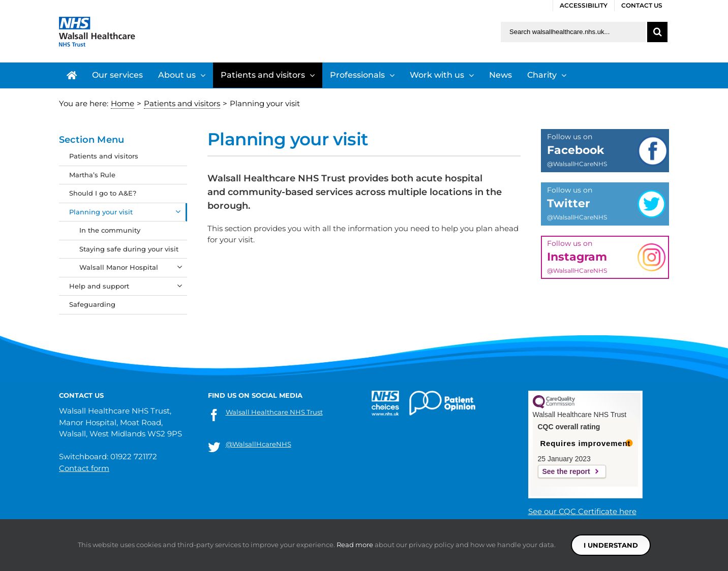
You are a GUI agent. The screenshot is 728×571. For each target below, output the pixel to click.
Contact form (84, 468)
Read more (355, 545)
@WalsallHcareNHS (259, 444)
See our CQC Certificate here (582, 511)
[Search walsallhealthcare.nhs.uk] (573, 32)
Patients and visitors (104, 156)
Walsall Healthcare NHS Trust (274, 412)
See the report (566, 471)
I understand (611, 545)
